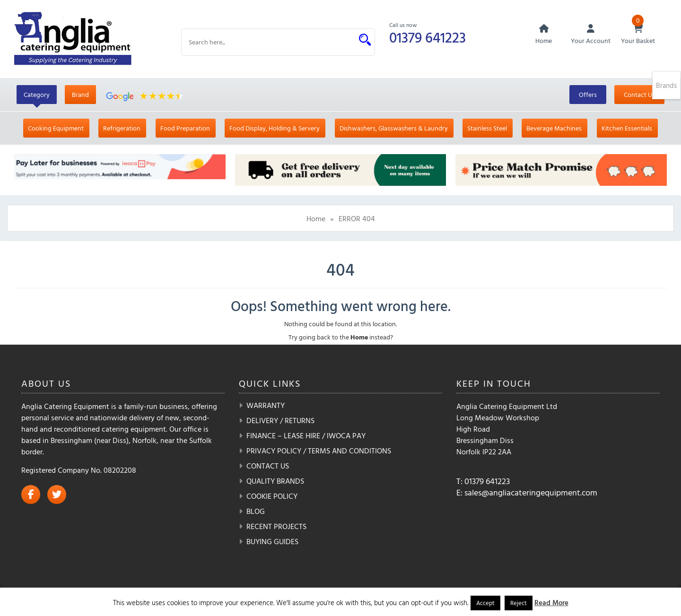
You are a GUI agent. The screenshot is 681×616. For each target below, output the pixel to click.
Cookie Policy (272, 496)
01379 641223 (428, 37)
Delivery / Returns (280, 420)
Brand (80, 94)
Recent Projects (276, 526)
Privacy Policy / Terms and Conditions (319, 451)
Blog (256, 511)
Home (316, 218)
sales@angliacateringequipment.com (531, 492)
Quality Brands (275, 481)
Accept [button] (485, 603)
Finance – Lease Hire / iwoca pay (306, 435)
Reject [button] (519, 603)
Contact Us (639, 94)
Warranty (266, 405)
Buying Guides (272, 541)
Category (37, 94)
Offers (588, 94)
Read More (551, 603)
